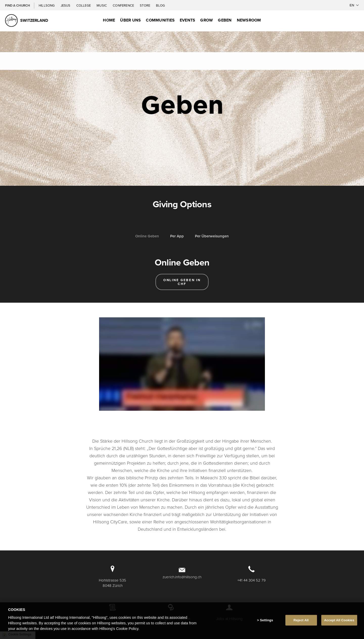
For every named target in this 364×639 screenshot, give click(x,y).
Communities (160, 20)
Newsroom (249, 20)
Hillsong (47, 5)
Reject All (301, 620)
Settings (266, 620)
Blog (160, 5)
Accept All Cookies (339, 620)
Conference (124, 5)
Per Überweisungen (212, 236)
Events (187, 20)
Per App (177, 236)
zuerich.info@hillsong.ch (182, 577)
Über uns (130, 20)
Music (102, 5)
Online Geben (147, 236)
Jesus (66, 5)
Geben (225, 20)
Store (145, 5)
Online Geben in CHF (182, 282)
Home (109, 20)
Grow (207, 20)
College (84, 5)
